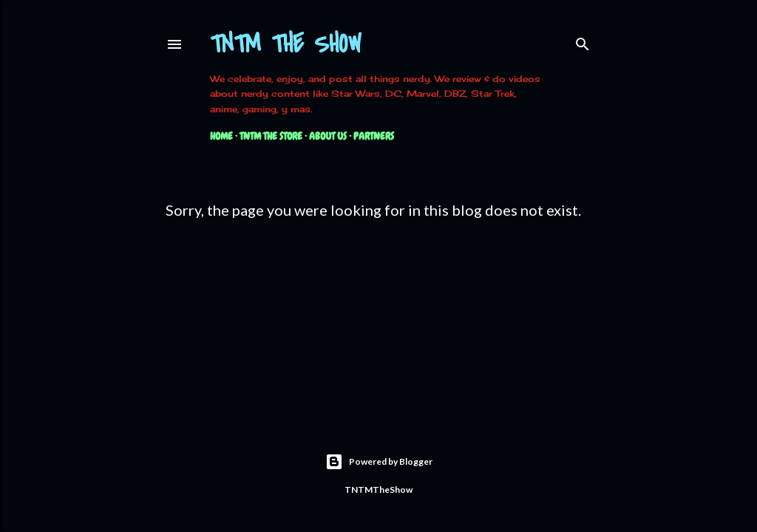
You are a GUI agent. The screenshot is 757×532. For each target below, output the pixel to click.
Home (221, 136)
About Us (328, 136)
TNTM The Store (271, 136)
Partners (374, 136)
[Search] (583, 41)
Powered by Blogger (379, 462)
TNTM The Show (286, 45)
